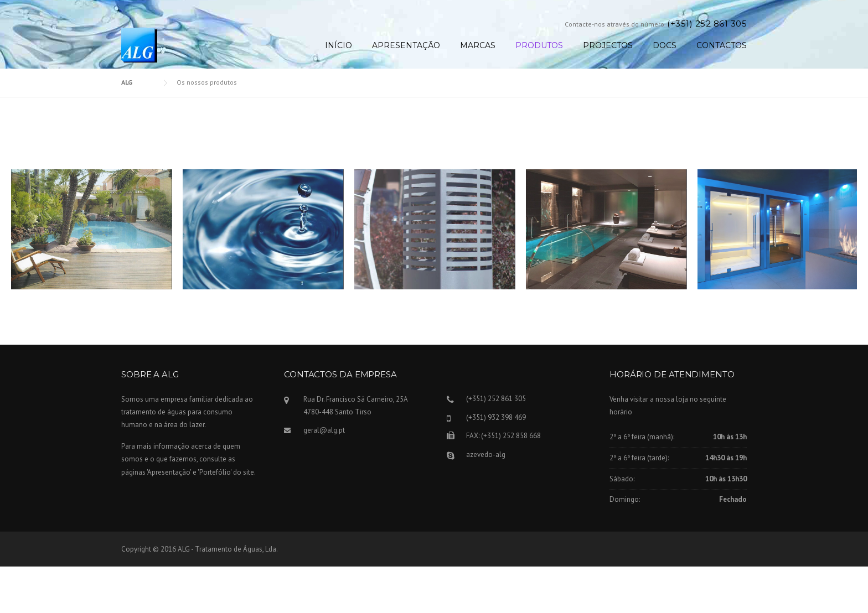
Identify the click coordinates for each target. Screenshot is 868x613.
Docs (665, 45)
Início (339, 45)
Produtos (539, 45)
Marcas (478, 45)
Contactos (722, 45)
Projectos (608, 45)
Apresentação (406, 45)
